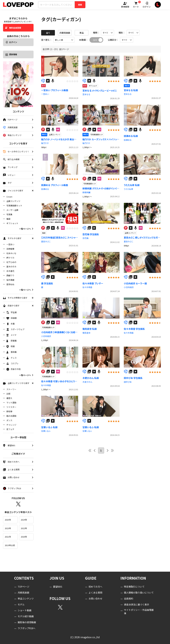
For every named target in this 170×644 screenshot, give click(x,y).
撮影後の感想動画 (27, 622)
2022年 (24, 528)
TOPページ (23, 587)
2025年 (8, 520)
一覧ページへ (26, 229)
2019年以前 (10, 545)
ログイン (11, 42)
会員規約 (129, 598)
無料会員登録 (13, 28)
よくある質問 (95, 593)
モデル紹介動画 (26, 616)
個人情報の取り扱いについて (139, 593)
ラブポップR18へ (27, 628)
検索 (80, 5)
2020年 (24, 537)
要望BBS (58, 587)
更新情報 (11, 54)
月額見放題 (65, 33)
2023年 (8, 528)
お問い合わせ (95, 598)
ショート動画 (25, 610)
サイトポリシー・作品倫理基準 (139, 612)
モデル (21, 604)
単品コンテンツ (26, 598)
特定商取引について (134, 587)
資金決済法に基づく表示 (137, 604)
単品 (82, 33)
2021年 (8, 537)
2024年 (24, 520)
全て (48, 33)
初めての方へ (95, 587)
